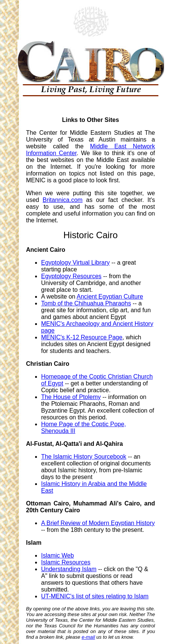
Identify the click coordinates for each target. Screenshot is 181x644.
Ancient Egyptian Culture (110, 297)
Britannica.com (63, 200)
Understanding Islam (69, 569)
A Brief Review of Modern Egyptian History (98, 523)
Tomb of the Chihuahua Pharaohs (86, 303)
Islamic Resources (66, 562)
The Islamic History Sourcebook (84, 457)
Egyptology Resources (71, 276)
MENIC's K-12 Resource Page (82, 337)
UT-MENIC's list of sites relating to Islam (95, 596)
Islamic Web (58, 555)
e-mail (88, 637)
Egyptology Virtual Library (75, 263)
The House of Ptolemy (71, 397)
